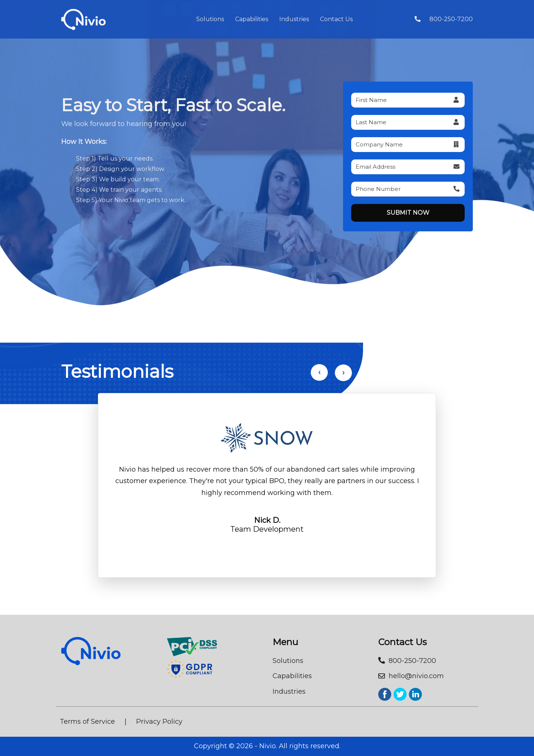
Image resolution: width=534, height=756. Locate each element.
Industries (294, 19)
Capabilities (252, 19)
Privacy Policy (159, 722)
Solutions (210, 19)
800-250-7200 (444, 19)
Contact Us (336, 19)
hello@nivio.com (411, 676)
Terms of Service (87, 722)
